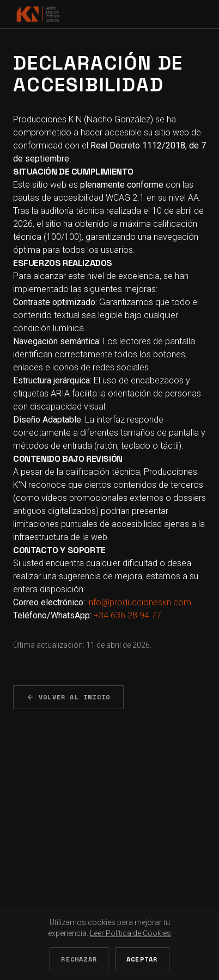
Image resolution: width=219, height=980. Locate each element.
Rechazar (79, 959)
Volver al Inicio (68, 697)
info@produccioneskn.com (139, 602)
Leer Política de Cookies (130, 933)
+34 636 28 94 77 (127, 615)
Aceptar (142, 959)
